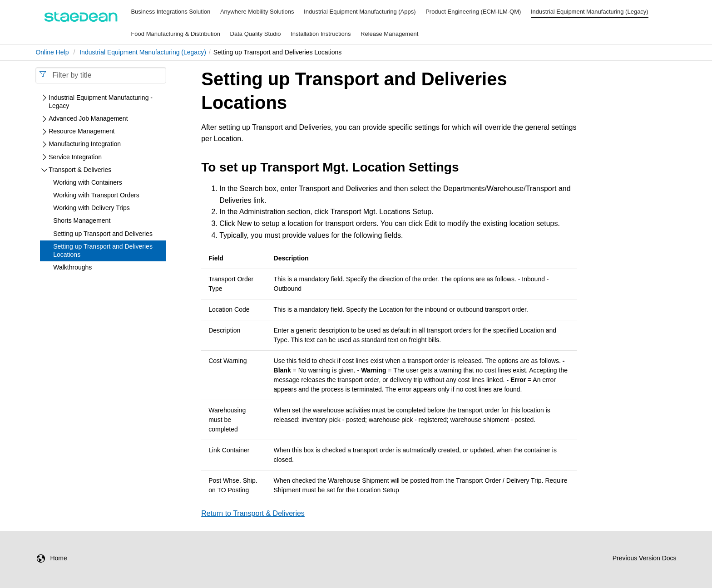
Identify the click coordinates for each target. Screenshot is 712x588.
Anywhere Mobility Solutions (257, 12)
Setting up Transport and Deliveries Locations (103, 250)
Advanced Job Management (88, 118)
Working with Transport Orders (96, 195)
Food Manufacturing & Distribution (176, 34)
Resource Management (82, 131)
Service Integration (75, 157)
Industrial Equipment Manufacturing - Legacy (101, 102)
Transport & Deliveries (80, 170)
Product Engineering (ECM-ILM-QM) (473, 12)
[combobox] (101, 75)
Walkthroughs (72, 267)
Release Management (389, 34)
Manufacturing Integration (85, 144)
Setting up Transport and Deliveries (103, 234)
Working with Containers (87, 182)
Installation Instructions (321, 34)
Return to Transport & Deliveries (253, 513)
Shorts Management (82, 220)
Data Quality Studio (256, 34)
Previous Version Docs (645, 558)
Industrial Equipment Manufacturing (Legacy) (590, 12)
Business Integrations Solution (171, 12)
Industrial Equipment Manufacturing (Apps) (360, 12)
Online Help (52, 52)
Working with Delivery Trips (91, 208)
